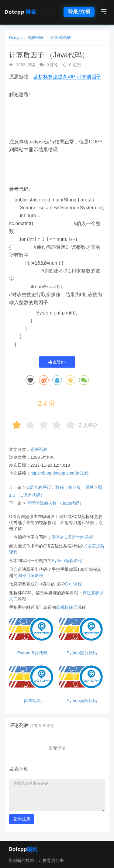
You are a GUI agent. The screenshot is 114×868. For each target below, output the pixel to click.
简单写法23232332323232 (32, 701)
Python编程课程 (67, 561)
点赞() (57, 362)
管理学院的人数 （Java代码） (55, 503)
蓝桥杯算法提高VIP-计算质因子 (67, 77)
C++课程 (73, 584)
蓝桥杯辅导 (67, 607)
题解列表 (36, 38)
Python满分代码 (32, 653)
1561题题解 (60, 38)
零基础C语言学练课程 (72, 537)
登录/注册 (79, 12)
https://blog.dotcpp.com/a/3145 (59, 473)
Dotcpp (20, 12)
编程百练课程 (30, 575)
